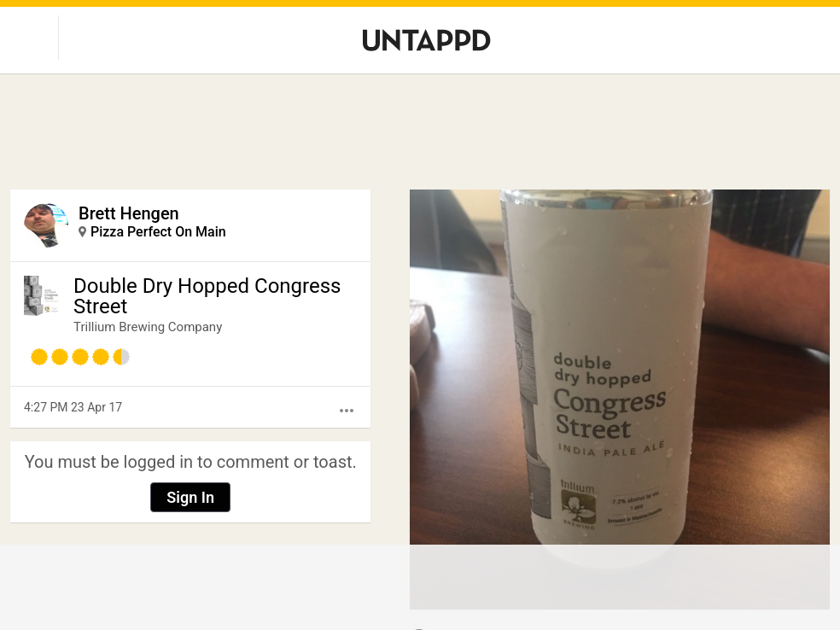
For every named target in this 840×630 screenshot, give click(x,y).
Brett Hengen (129, 213)
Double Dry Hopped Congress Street (207, 296)
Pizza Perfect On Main (158, 232)
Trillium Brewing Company (148, 327)
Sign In (190, 497)
